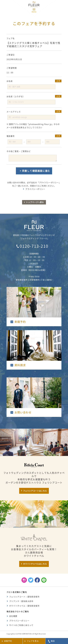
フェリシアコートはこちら (35, 491)
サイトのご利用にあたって (21, 625)
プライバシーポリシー (35, 189)
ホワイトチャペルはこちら (35, 564)
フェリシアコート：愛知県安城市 (24, 597)
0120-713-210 (34, 246)
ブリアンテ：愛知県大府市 (21, 601)
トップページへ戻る (35, 202)
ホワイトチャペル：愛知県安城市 (24, 606)
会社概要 (13, 616)
